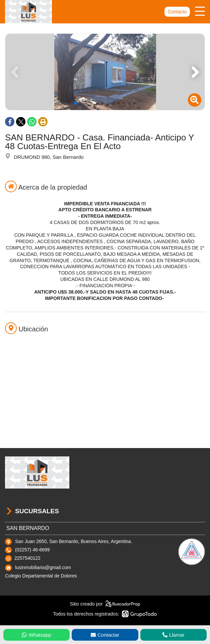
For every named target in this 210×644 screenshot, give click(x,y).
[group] (105, 72)
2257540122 (27, 558)
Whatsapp (37, 635)
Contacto (177, 12)
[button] (197, 72)
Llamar (173, 635)
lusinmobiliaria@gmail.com (43, 567)
